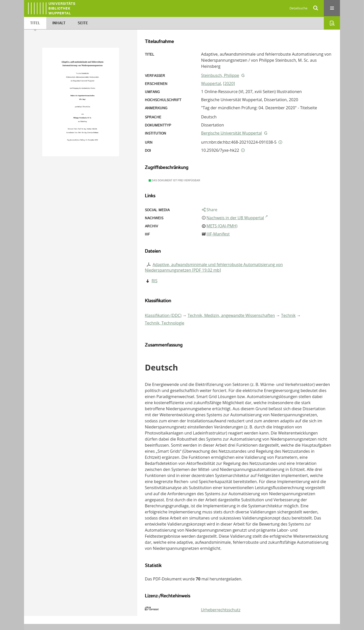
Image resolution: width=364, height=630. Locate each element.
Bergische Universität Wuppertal (232, 133)
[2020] (229, 83)
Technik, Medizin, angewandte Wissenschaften (231, 315)
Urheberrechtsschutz (221, 610)
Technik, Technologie (165, 323)
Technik (288, 315)
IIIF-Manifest (218, 234)
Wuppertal (211, 83)
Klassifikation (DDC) (163, 315)
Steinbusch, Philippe (220, 75)
